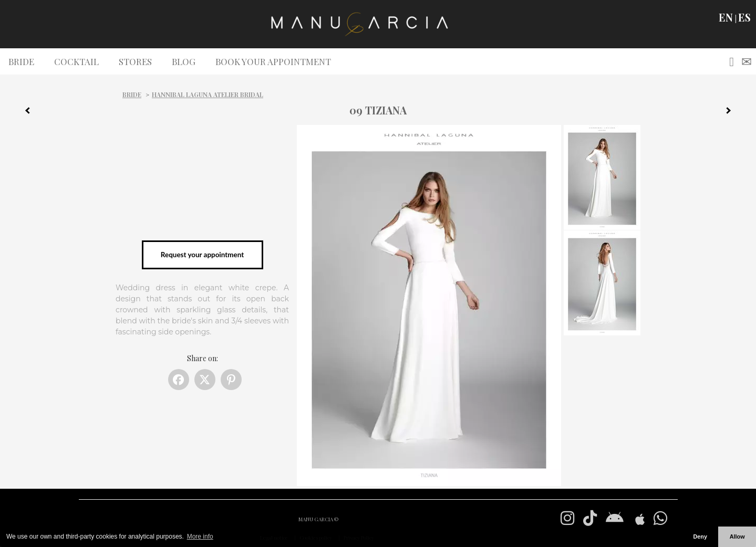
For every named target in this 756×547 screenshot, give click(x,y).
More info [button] (200, 537)
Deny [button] (700, 537)
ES (744, 17)
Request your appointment (202, 255)
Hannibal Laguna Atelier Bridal (208, 94)
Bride (132, 94)
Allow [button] (737, 537)
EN (726, 17)
